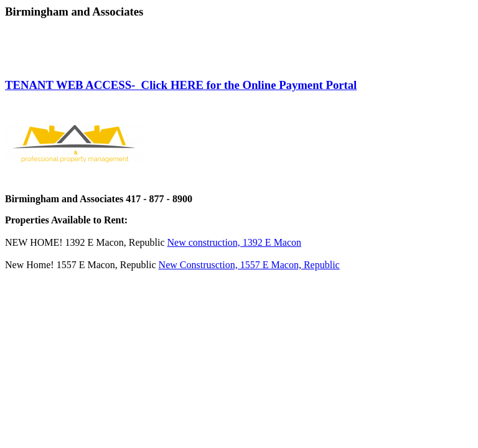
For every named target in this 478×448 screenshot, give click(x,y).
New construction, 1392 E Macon (235, 242)
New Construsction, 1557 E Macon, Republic (249, 265)
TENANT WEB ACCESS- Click (88, 85)
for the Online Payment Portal (280, 85)
